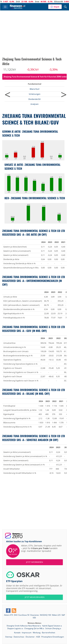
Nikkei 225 (56, 615)
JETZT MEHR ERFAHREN (35, 597)
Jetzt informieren (34, 562)
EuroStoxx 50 (24, 615)
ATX (10, 1)
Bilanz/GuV (35, 89)
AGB (38, 637)
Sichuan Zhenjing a (53, 628)
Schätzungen (35, 94)
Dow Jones (35, 615)
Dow (47, 1)
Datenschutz (19, 637)
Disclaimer (30, 637)
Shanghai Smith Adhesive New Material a (24, 626)
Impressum (27, 633)
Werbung (37, 633)
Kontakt (17, 633)
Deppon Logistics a (15, 628)
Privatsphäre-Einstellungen (53, 637)
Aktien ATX (9, 615)
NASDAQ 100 (45, 615)
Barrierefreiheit (49, 633)
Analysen (34, 104)
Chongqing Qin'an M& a (34, 628)
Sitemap (9, 637)
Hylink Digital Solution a (52, 626)
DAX (28, 1)
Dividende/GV (34, 99)
